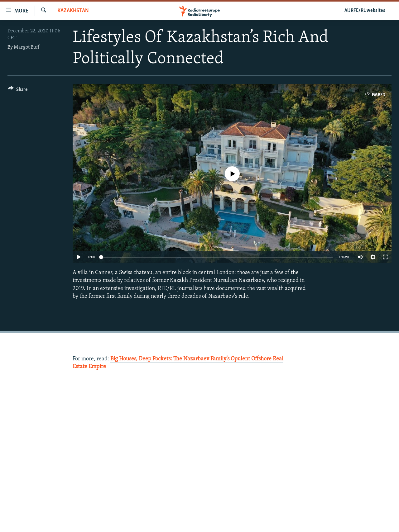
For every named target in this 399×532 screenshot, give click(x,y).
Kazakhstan (73, 11)
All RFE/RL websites (365, 11)
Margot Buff (26, 47)
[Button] (18, 90)
